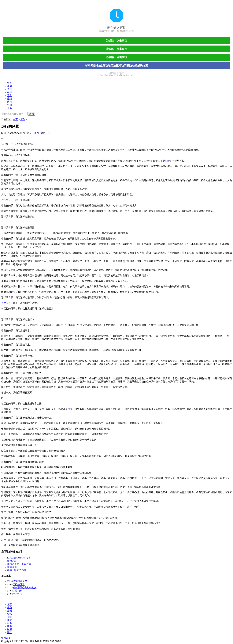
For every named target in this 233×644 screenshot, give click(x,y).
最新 (10, 99)
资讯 (10, 89)
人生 (4, 303)
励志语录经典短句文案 (19, 558)
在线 (10, 92)
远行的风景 (19, 584)
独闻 (10, 105)
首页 (10, 604)
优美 (70, 409)
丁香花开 (17, 591)
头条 (10, 83)
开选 (10, 108)
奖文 (10, 95)
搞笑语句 (12, 567)
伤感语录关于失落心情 (19, 564)
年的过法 (17, 594)
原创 (10, 86)
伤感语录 (12, 561)
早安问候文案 (20, 581)
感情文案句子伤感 (17, 570)
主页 (15, 119)
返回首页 (6, 638)
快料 (10, 102)
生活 (167, 161)
